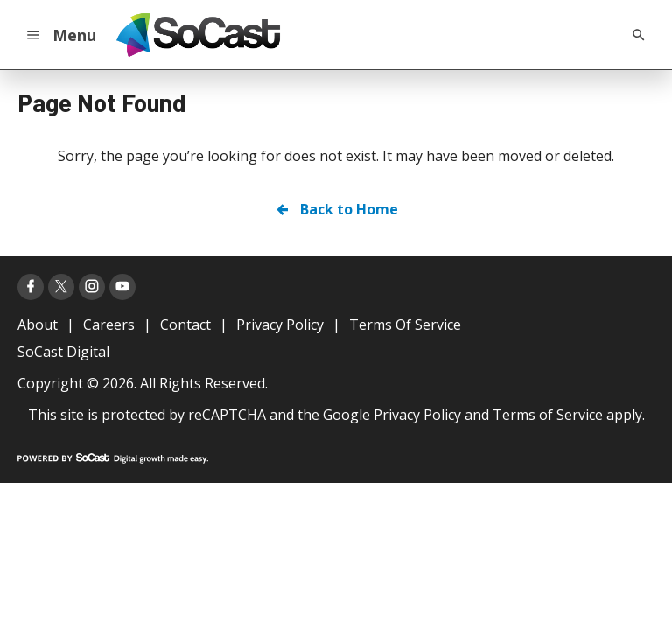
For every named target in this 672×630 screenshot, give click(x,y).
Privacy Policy (417, 415)
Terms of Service (548, 415)
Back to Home (336, 209)
